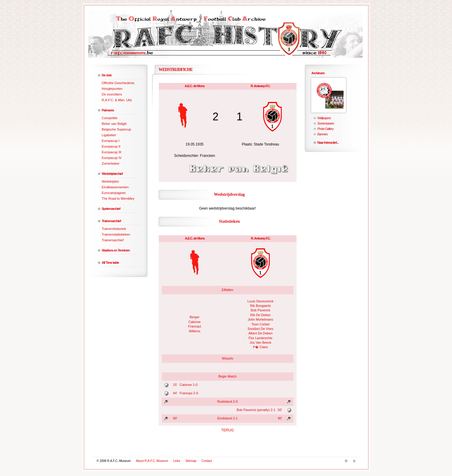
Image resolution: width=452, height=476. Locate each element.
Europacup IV (112, 158)
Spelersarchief (111, 209)
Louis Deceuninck (260, 301)
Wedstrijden (111, 181)
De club (107, 75)
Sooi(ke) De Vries (261, 329)
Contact (207, 461)
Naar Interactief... (328, 143)
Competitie (110, 118)
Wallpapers (324, 118)
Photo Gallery (326, 129)
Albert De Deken (260, 333)
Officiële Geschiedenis (118, 83)
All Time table (110, 263)
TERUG (228, 430)
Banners (323, 134)
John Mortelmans (260, 319)
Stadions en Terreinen (116, 250)
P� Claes (261, 347)
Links (177, 461)
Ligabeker (109, 135)
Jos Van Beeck (260, 342)
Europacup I (111, 141)
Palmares (108, 110)
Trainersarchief (111, 221)
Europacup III (112, 152)
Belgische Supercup (117, 129)
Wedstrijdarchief (112, 174)
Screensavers (326, 123)
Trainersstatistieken (116, 234)
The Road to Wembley (118, 198)
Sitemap (191, 461)
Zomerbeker (111, 163)
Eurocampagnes (114, 193)
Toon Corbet (261, 324)
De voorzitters (112, 94)
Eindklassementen (115, 187)
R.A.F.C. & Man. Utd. (117, 100)
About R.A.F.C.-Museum (152, 461)
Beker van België (114, 124)
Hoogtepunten (112, 89)
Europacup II (111, 146)
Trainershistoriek (114, 229)
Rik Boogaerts (260, 306)
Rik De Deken (261, 315)
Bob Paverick (260, 310)
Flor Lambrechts (260, 338)
